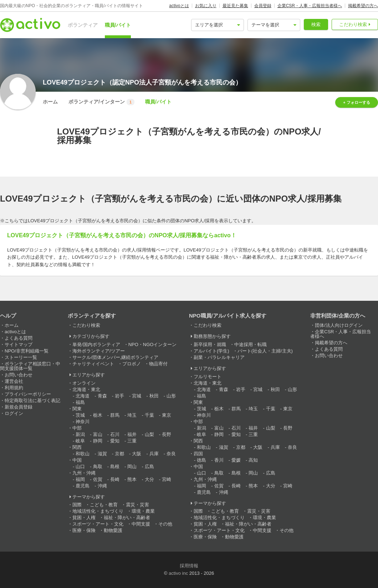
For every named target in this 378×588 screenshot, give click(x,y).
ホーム (50, 102)
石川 (115, 434)
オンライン (84, 383)
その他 (165, 524)
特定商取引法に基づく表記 (32, 401)
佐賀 (98, 479)
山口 (80, 467)
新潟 (80, 434)
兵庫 (154, 454)
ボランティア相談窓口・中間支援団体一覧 (30, 366)
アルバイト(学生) (211, 351)
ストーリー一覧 (21, 357)
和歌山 (83, 454)
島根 (115, 467)
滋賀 (102, 454)
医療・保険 (84, 530)
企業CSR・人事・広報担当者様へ (310, 6)
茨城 (80, 415)
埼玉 (132, 415)
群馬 (115, 415)
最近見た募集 (235, 6)
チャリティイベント (93, 364)
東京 (167, 415)
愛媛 (236, 460)
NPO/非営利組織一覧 (27, 351)
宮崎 (167, 479)
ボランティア (83, 25)
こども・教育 (104, 505)
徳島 (201, 460)
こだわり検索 (353, 24)
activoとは (179, 6)
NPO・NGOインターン (153, 344)
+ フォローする (356, 102)
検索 (316, 24)
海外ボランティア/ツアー (99, 351)
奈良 (171, 454)
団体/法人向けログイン (339, 325)
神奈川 (83, 422)
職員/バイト (118, 25)
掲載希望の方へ (363, 6)
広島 (149, 467)
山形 (171, 396)
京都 (119, 454)
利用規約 (14, 388)
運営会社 (14, 381)
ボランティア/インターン (101, 102)
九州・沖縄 (84, 473)
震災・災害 (137, 505)
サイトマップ (19, 344)
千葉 (149, 415)
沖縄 (102, 486)
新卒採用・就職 (210, 344)
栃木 (98, 415)
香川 (219, 460)
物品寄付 (158, 364)
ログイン (14, 413)
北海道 (83, 396)
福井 (132, 434)
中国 (77, 460)
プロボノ (132, 364)
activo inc (178, 573)
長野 (167, 434)
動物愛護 (113, 530)
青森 (102, 396)
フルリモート (208, 377)
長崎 (115, 479)
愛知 (115, 441)
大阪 (137, 454)
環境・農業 (143, 511)
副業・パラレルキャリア (219, 357)
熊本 (132, 479)
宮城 (137, 396)
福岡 (80, 479)
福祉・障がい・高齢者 (127, 518)
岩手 (119, 396)
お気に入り (206, 6)
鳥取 (98, 467)
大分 (149, 479)
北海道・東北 (86, 389)
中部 (77, 428)
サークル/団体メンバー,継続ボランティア (115, 357)
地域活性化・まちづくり (98, 511)
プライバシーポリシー (28, 394)
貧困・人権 (84, 518)
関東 (77, 409)
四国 (198, 454)
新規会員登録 (19, 407)
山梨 (149, 434)
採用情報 (189, 566)
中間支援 (141, 524)
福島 (80, 402)
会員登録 (263, 6)
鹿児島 (83, 486)
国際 (77, 505)
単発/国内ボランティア (96, 344)
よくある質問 (19, 338)
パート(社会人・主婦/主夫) (265, 351)
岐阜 (80, 441)
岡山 (132, 467)
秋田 (154, 396)
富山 (98, 434)
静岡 (98, 441)
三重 (132, 441)
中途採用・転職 (251, 344)
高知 (253, 460)
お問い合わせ (19, 375)
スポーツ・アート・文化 (98, 524)
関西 (77, 447)
